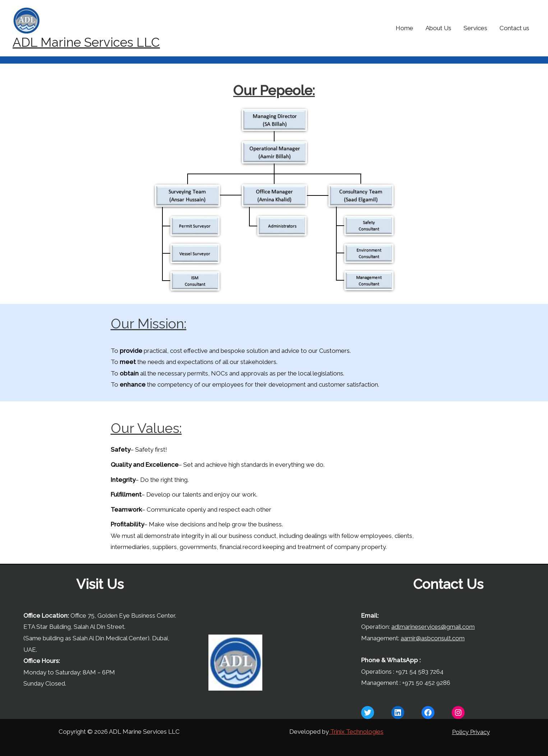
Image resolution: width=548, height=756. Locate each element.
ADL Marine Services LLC (86, 42)
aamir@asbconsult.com (433, 638)
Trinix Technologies (356, 732)
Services (475, 28)
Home (404, 28)
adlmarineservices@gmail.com (433, 627)
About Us (438, 28)
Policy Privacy (471, 732)
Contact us (514, 28)
